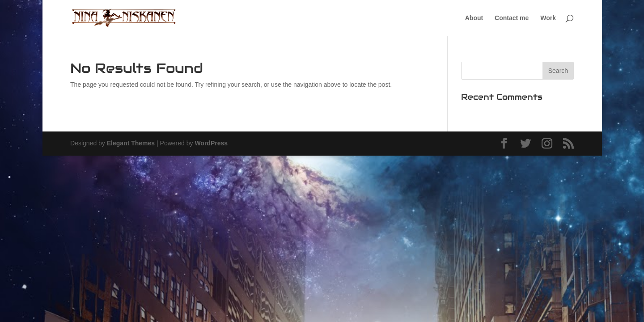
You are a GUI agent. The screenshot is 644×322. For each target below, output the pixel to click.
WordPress (211, 143)
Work (548, 18)
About (474, 18)
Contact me (512, 18)
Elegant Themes (131, 143)
